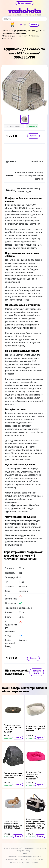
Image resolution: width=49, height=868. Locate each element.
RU (25, 25)
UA (21, 25)
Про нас (26, 863)
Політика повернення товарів (20, 856)
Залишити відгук (37, 672)
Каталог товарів (25, 3)
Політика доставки (29, 859)
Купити (33, 136)
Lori (21, 635)
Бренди (24, 853)
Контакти (34, 863)
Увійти (34, 25)
